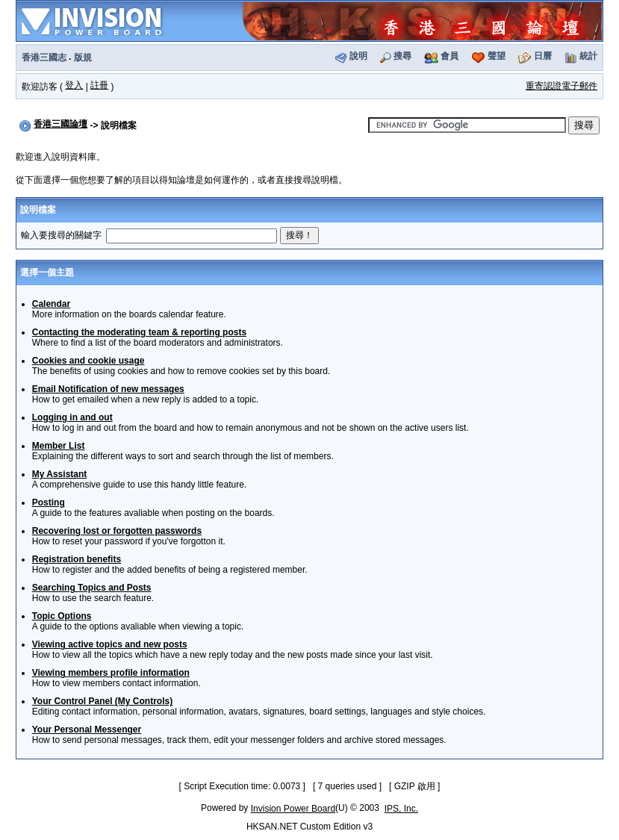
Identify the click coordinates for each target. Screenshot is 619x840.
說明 (358, 56)
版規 (83, 57)
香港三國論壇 (60, 124)
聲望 (497, 56)
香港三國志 (44, 57)
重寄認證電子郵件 (562, 86)
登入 (74, 85)
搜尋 (402, 56)
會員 (450, 56)
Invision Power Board (293, 809)
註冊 (99, 85)
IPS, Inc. (401, 809)
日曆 (543, 56)
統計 (588, 56)
